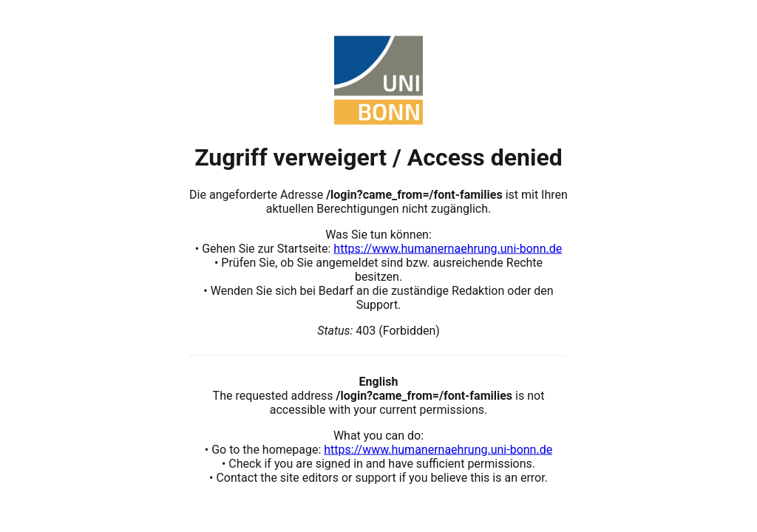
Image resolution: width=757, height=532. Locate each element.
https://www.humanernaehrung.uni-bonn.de (448, 248)
